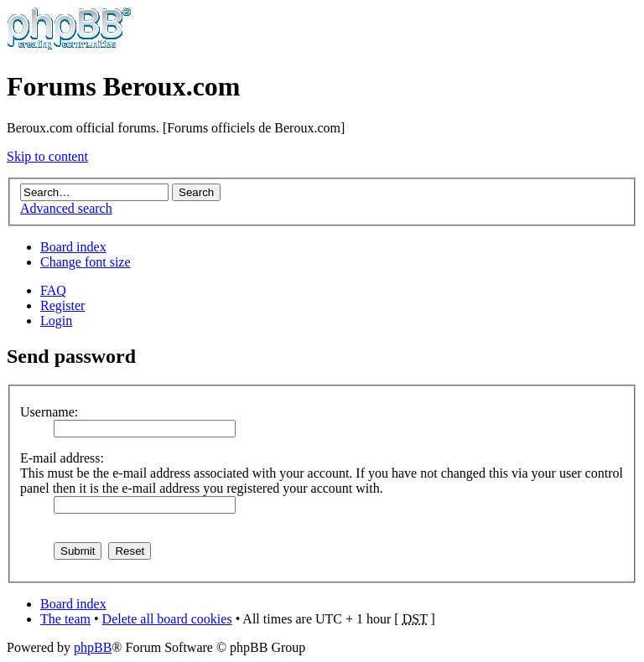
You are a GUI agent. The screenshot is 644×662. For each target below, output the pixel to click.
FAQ (53, 290)
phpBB (93, 647)
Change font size (86, 262)
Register (62, 305)
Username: (49, 412)
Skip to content (47, 156)
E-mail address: (62, 458)
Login (56, 321)
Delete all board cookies (167, 619)
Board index (73, 247)
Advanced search (66, 208)
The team (65, 619)
